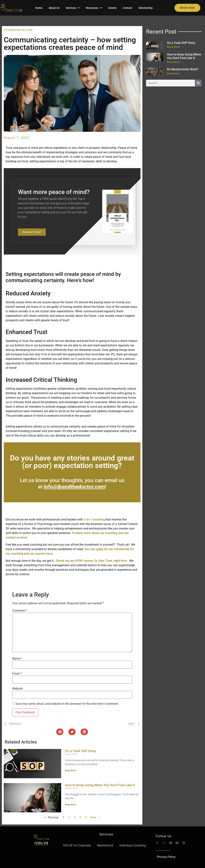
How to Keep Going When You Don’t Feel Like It (100, 785)
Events (112, 8)
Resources (94, 8)
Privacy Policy (166, 857)
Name (17, 659)
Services (73, 8)
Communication (18, 30)
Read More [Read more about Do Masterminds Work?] (173, 73)
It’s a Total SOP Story (80, 751)
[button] (60, 732)
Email (17, 674)
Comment (20, 611)
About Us (54, 8)
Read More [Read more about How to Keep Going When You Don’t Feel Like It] (70, 805)
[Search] (198, 83)
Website (17, 689)
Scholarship (146, 8)
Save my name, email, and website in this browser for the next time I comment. (67, 704)
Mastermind (105, 845)
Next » (95, 817)
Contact (128, 8)
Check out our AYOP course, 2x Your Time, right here (91, 561)
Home (39, 8)
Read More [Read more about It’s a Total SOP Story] (70, 771)
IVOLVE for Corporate (77, 845)
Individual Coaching (133, 845)
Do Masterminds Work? (183, 69)
